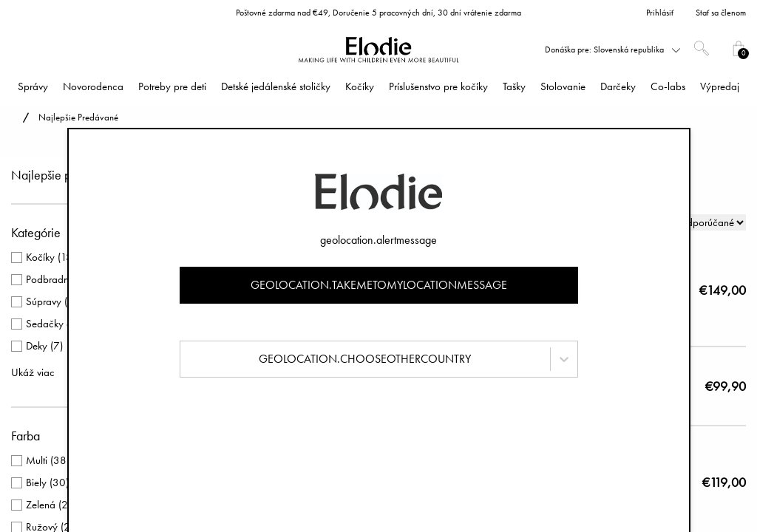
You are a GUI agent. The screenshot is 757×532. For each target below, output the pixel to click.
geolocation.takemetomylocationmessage (379, 285)
